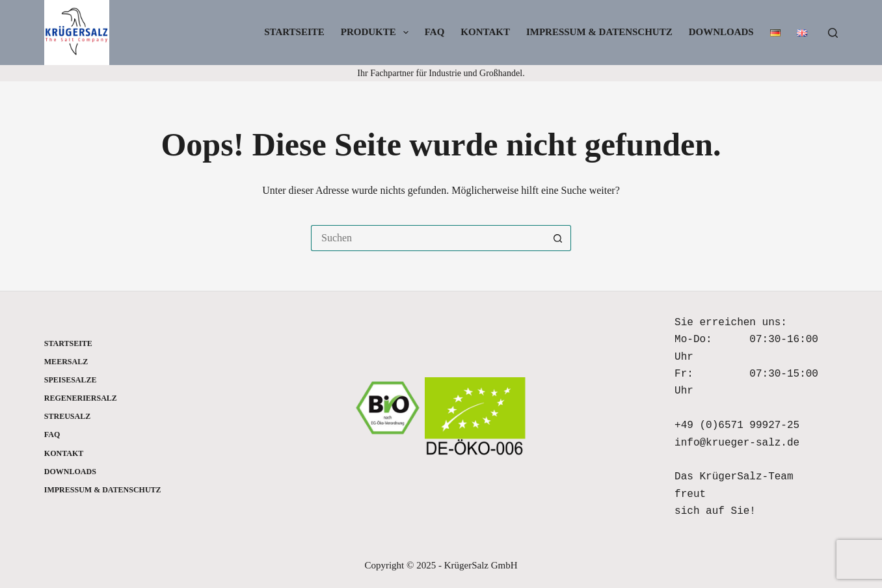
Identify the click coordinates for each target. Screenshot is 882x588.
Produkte (377, 33)
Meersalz (66, 362)
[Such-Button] (558, 238)
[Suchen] (833, 33)
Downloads (721, 32)
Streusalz (67, 416)
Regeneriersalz (81, 398)
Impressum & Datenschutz (599, 32)
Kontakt (485, 32)
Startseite (294, 32)
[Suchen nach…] (428, 238)
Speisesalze (71, 380)
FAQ (435, 32)
